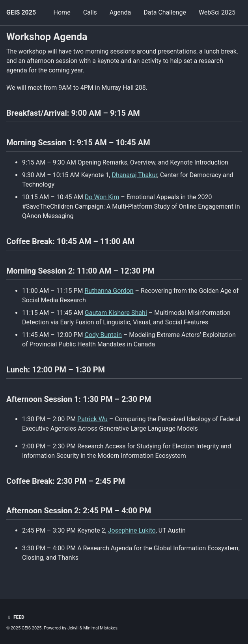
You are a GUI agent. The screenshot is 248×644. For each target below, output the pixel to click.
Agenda (120, 12)
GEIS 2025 (21, 12)
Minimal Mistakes (100, 628)
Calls (90, 12)
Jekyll (73, 628)
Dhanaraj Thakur (134, 175)
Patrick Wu (92, 419)
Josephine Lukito (132, 530)
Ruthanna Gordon (109, 291)
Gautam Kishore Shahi (116, 313)
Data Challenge (165, 12)
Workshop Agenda (47, 37)
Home (62, 12)
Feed (15, 617)
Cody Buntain (103, 335)
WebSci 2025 (217, 12)
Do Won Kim (102, 197)
